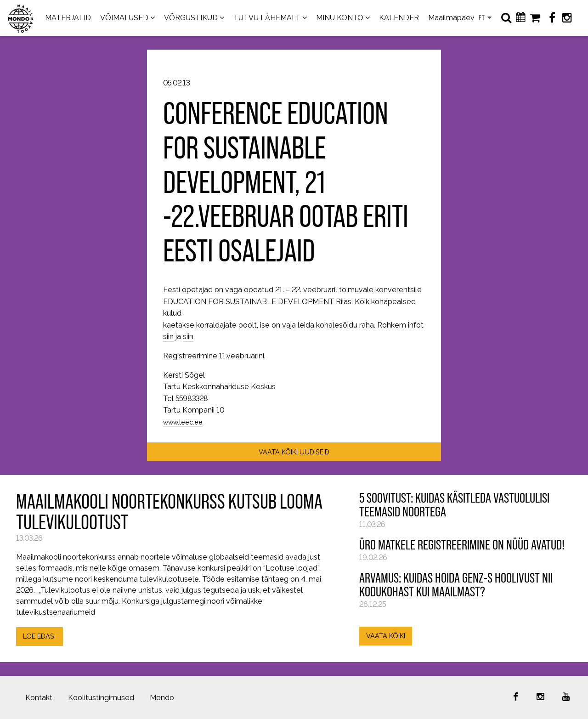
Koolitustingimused (101, 698)
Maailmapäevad (456, 18)
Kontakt (39, 698)
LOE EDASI (39, 636)
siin (168, 337)
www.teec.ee (183, 422)
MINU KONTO (340, 18)
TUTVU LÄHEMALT (267, 18)
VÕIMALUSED (124, 18)
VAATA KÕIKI (386, 636)
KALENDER (399, 18)
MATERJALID (68, 18)
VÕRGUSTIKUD (191, 18)
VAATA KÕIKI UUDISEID (294, 452)
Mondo (162, 698)
